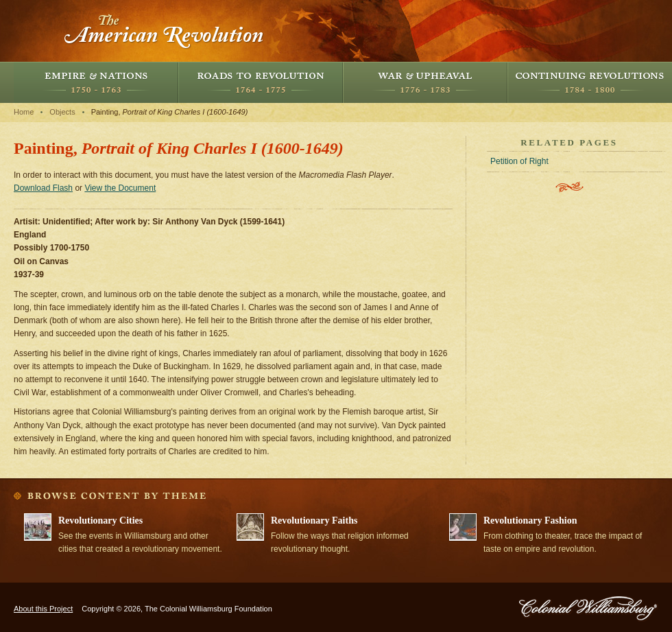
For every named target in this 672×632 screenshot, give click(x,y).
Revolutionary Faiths (314, 520)
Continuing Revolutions (590, 82)
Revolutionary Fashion (530, 520)
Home (24, 112)
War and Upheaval (425, 82)
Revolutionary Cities (100, 520)
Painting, (170, 112)
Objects (62, 112)
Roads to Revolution (261, 82)
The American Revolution (165, 31)
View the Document (120, 188)
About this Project (43, 609)
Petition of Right (519, 161)
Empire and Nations (96, 82)
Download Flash (43, 188)
